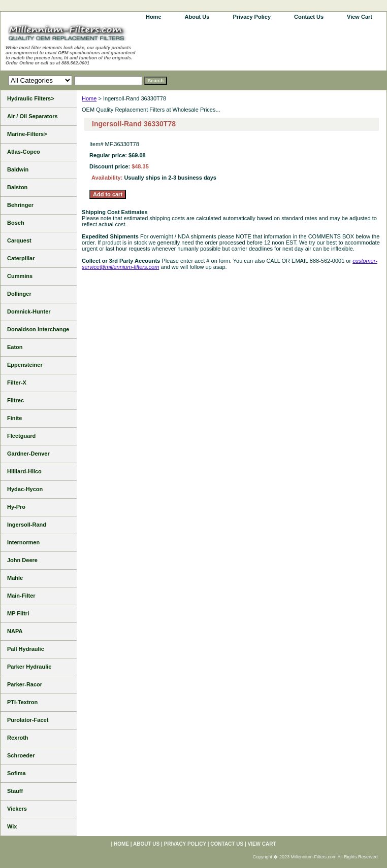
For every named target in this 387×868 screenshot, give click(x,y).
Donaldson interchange (38, 329)
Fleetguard (21, 436)
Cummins (20, 276)
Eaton (15, 347)
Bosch (16, 223)
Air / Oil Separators (33, 116)
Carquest (19, 240)
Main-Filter (21, 596)
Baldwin (18, 169)
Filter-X (17, 383)
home (154, 17)
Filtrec (15, 400)
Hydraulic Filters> (31, 98)
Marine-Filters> (27, 134)
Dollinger (19, 294)
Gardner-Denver (28, 454)
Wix (12, 826)
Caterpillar (21, 258)
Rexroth (18, 738)
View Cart (360, 17)
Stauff (15, 791)
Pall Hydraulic (26, 649)
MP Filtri (18, 613)
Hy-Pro (16, 507)
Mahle (15, 578)
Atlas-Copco (24, 152)
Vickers (17, 809)
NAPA (15, 631)
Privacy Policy (252, 17)
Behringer (20, 205)
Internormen (23, 542)
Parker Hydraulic (29, 667)
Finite (14, 418)
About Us (197, 17)
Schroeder (21, 755)
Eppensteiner (25, 365)
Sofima (17, 773)
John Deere (22, 560)
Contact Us (309, 17)
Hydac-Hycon (25, 489)
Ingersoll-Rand (27, 525)
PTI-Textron (22, 702)
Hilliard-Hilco (24, 471)
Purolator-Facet (28, 720)
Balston (17, 187)
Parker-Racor (25, 684)
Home (89, 98)
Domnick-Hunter (29, 311)
